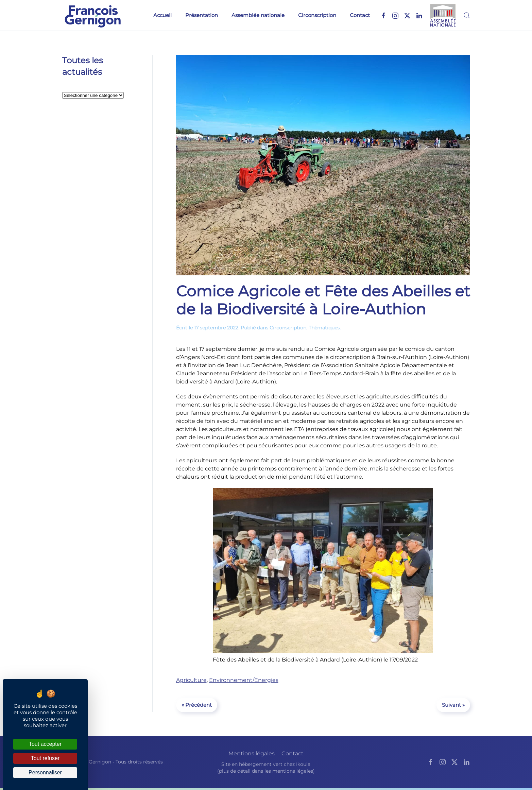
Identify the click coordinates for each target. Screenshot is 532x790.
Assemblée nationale (258, 15)
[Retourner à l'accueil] (93, 15)
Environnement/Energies (244, 680)
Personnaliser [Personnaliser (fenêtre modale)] (45, 772)
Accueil (162, 15)
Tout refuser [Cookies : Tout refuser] (45, 758)
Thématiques (324, 328)
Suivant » (453, 705)
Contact (360, 15)
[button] (467, 15)
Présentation (202, 15)
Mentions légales (252, 753)
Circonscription (317, 15)
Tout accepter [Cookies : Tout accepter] (45, 744)
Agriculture (191, 680)
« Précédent (197, 705)
